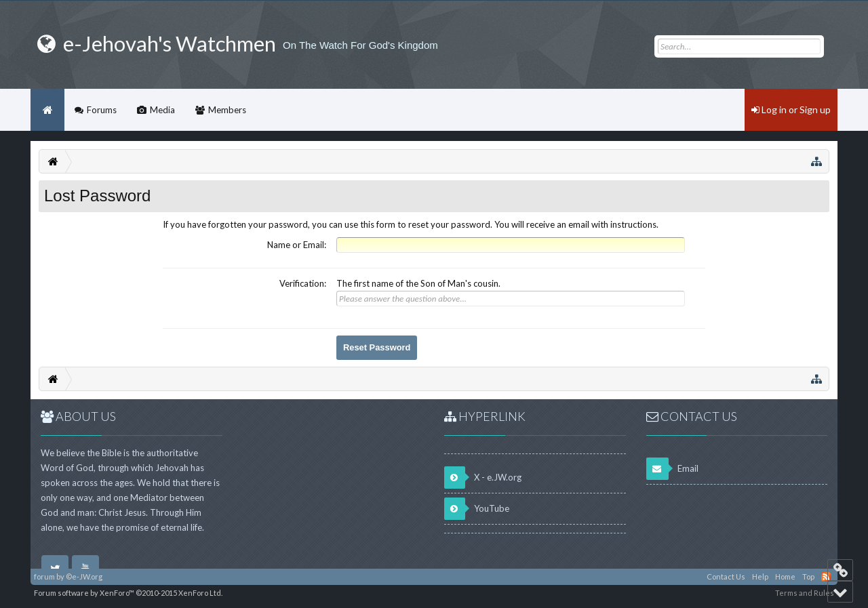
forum (44, 576)
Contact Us (726, 576)
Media (162, 110)
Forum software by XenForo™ (128, 593)
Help (760, 576)
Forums (102, 110)
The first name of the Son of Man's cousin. (418, 283)
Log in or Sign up (791, 109)
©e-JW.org (84, 576)
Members (227, 110)
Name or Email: (297, 245)
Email (672, 469)
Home (47, 110)
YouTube (477, 509)
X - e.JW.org (483, 478)
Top (808, 576)
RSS (826, 577)
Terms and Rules (805, 593)
